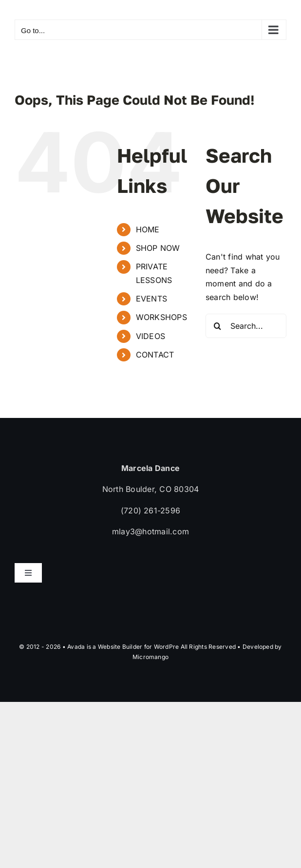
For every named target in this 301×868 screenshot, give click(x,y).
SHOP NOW (158, 248)
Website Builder (120, 647)
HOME (148, 229)
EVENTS (151, 299)
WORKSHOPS (161, 317)
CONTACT (155, 355)
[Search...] (246, 326)
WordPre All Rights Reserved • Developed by (218, 647)
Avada (76, 647)
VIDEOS (150, 336)
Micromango (150, 657)
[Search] (218, 326)
